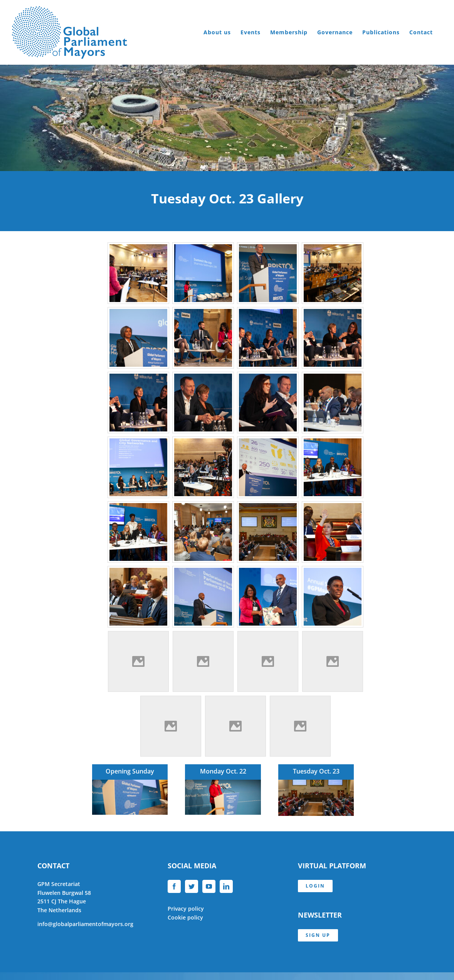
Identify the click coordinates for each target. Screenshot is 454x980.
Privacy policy (186, 909)
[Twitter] (192, 886)
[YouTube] (209, 886)
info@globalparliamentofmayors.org (85, 924)
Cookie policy (185, 917)
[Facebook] (174, 886)
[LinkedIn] (226, 886)
